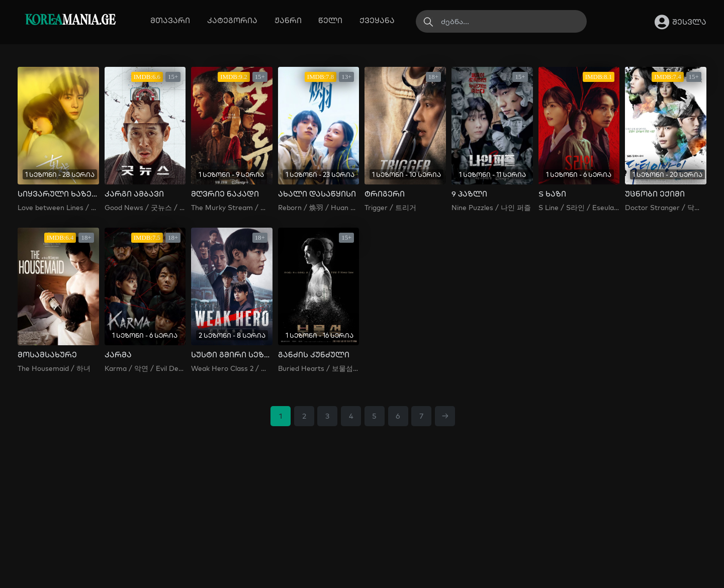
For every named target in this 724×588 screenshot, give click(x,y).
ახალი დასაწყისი (317, 194)
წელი (330, 20)
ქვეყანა (377, 20)
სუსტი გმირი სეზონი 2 (232, 355)
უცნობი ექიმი (655, 194)
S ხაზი (552, 194)
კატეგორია (232, 20)
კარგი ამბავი (134, 194)
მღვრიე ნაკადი (225, 194)
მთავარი (170, 20)
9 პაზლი (469, 194)
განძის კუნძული (314, 355)
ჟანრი (288, 20)
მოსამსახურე (47, 355)
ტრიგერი (385, 194)
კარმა (118, 355)
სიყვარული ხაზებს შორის (58, 194)
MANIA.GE (70, 21)
